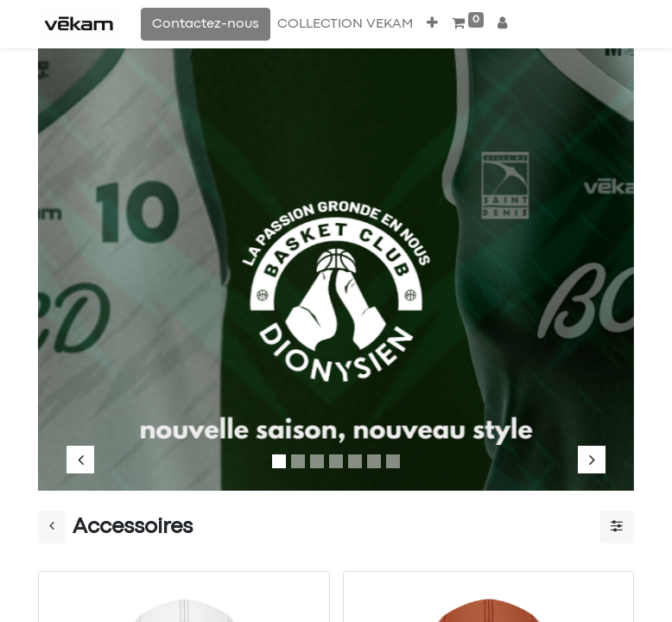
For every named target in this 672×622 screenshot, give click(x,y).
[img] (92, 261)
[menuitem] (345, 24)
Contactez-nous (206, 24)
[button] (432, 24)
